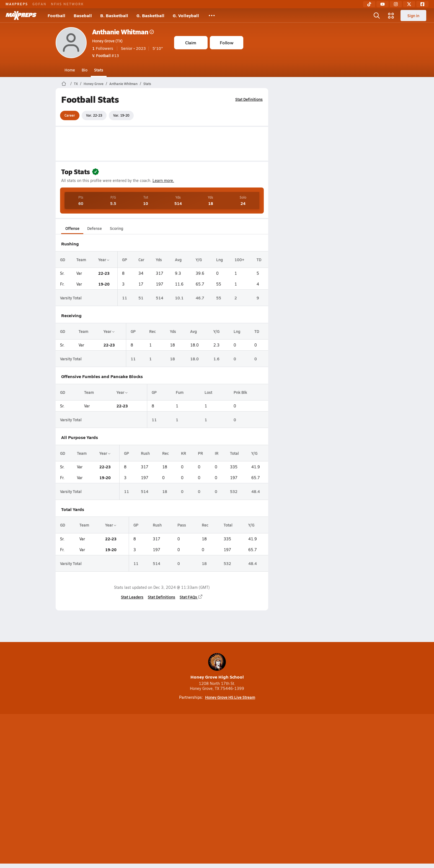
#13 (106, 55)
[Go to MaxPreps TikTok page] (177, 767)
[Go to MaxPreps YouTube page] (197, 767)
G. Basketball (150, 15)
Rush (145, 453)
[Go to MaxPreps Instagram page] (217, 767)
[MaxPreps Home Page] (64, 84)
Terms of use (215, 790)
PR (200, 453)
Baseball (83, 15)
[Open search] (377, 16)
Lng (219, 260)
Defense (94, 228)
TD (259, 260)
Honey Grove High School (217, 667)
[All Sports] (212, 16)
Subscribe (152, 790)
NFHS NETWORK (67, 4)
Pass (182, 525)
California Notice (253, 790)
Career (70, 115)
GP (125, 260)
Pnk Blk (240, 392)
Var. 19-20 (121, 115)
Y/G (198, 260)
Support (336, 790)
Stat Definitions (249, 99)
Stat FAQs (191, 597)
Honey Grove (94, 84)
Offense (72, 228)
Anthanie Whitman (123, 32)
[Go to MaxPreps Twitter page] (237, 767)
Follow (227, 43)
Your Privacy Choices (298, 790)
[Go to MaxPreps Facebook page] (257, 767)
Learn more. (163, 180)
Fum (179, 392)
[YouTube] (383, 4)
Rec (153, 331)
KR (184, 453)
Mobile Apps (123, 790)
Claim (191, 43)
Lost (208, 392)
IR (216, 453)
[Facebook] (422, 4)
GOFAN (39, 4)
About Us (96, 790)
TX (76, 84)
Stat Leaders (132, 597)
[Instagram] (396, 4)
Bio (85, 70)
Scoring (117, 228)
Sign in (413, 16)
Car (141, 260)
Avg (178, 260)
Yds (159, 260)
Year (104, 260)
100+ (239, 260)
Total (234, 453)
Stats (99, 70)
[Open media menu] (391, 16)
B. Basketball (114, 15)
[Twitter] (409, 4)
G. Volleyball (186, 15)
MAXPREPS (17, 4)
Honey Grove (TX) (107, 41)
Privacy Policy (182, 790)
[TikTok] (369, 4)
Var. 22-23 (94, 115)
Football (56, 15)
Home (70, 70)
